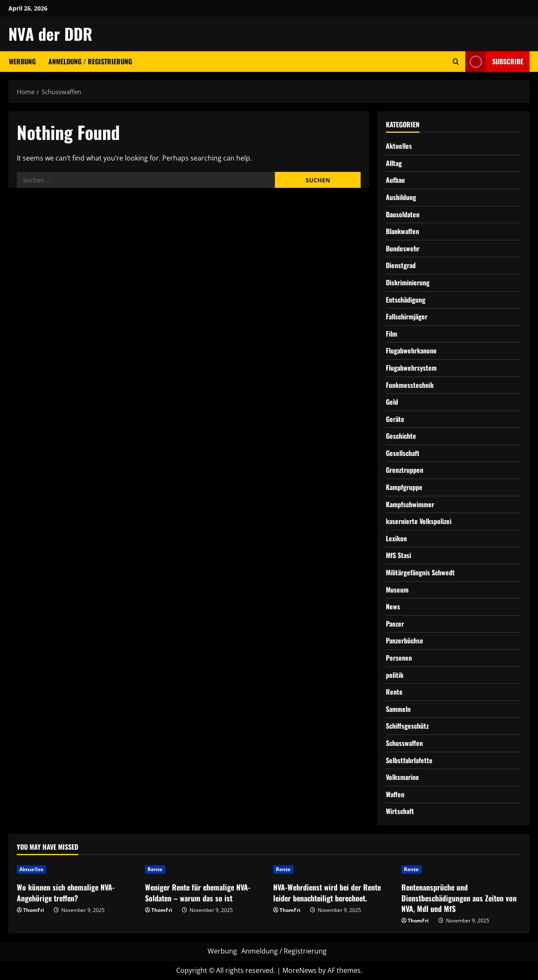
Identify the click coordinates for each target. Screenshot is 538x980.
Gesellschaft (403, 453)
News (393, 606)
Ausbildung (401, 197)
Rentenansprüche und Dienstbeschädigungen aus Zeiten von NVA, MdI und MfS (459, 898)
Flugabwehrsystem (411, 368)
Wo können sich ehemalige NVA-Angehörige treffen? (66, 892)
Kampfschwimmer (410, 504)
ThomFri (34, 910)
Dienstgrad (401, 265)
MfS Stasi (398, 555)
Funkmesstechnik (410, 385)
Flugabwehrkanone (411, 350)
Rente (394, 692)
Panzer (395, 624)
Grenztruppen (405, 470)
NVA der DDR (50, 34)
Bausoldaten (403, 214)
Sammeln (398, 709)
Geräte (395, 419)
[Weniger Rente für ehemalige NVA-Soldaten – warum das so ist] (205, 869)
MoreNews (299, 970)
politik (395, 675)
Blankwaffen (402, 231)
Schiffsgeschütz (407, 726)
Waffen (395, 794)
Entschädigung (406, 300)
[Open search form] (456, 62)
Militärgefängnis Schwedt (420, 572)
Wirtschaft (400, 811)
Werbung (22, 61)
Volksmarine (402, 777)
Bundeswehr (403, 248)
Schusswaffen (404, 743)
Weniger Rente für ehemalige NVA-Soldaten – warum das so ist (198, 892)
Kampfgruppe (404, 487)
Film (392, 334)
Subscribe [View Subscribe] (494, 62)
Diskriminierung (408, 282)
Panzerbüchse (405, 640)
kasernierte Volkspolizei (419, 521)
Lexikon (396, 538)
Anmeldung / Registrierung (90, 61)
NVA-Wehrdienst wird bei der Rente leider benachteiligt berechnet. (327, 892)
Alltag (394, 163)
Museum (397, 590)
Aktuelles (399, 146)
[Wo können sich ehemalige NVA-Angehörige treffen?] (77, 869)
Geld (392, 402)
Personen (399, 658)
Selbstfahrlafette (409, 760)
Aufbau (395, 180)
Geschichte (401, 436)
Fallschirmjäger (407, 316)
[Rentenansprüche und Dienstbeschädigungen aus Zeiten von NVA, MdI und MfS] (461, 869)
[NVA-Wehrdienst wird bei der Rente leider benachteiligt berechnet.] (333, 869)
